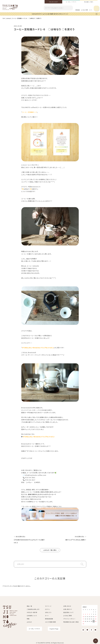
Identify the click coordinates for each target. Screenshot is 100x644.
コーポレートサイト (71, 2)
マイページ (48, 606)
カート (47, 615)
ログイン (48, 609)
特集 (28, 619)
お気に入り (48, 612)
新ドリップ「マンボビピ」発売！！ (75, 540)
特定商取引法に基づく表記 (71, 622)
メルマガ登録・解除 (50, 622)
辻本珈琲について (32, 615)
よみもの (9, 18)
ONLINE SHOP (53, 2)
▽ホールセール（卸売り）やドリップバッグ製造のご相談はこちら (42, 506)
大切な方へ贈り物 (32, 612)
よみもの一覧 (50, 550)
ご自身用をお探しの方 (33, 609)
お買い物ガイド (68, 609)
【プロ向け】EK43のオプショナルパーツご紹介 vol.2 (29, 541)
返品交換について (68, 612)
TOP (4, 18)
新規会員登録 (49, 619)
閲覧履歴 (78, 10)
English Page (54, 629)
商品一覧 (29, 606)
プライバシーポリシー (69, 619)
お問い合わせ (67, 606)
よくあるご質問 (85, 10)
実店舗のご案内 (89, 2)
